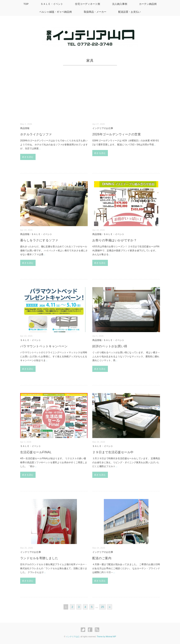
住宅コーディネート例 (87, 4)
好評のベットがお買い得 (110, 346)
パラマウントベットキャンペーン (44, 346)
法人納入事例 (120, 4)
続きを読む (28, 157)
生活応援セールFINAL (36, 452)
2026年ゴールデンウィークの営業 (117, 134)
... (40, 148)
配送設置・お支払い (130, 12)
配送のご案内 (102, 558)
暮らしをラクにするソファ (39, 240)
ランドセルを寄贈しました (39, 558)
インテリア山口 (73, 637)
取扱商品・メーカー (95, 12)
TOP (25, 4)
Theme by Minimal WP (106, 637)
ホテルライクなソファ (36, 134)
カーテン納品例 (148, 4)
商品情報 (25, 128)
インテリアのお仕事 (103, 128)
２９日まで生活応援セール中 (113, 452)
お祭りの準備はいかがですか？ (115, 240)
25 (102, 607)
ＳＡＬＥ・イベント (51, 4)
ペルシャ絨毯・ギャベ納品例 (55, 12)
